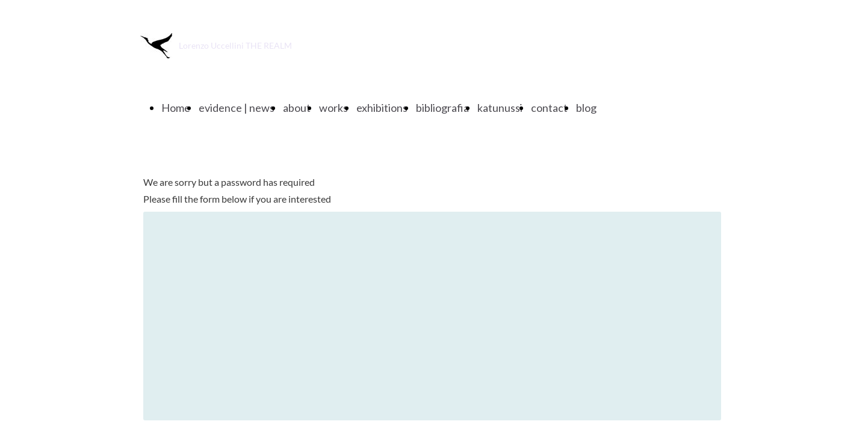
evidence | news (237, 108)
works (333, 108)
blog (586, 108)
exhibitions (382, 108)
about (297, 108)
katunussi (500, 108)
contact (549, 108)
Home (176, 108)
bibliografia (442, 108)
